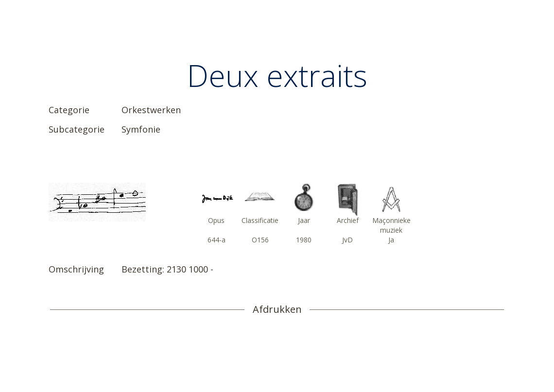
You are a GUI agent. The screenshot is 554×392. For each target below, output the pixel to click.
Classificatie (260, 220)
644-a (216, 240)
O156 (260, 240)
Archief (348, 220)
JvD (347, 240)
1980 (304, 240)
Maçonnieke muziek (391, 225)
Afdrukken (277, 309)
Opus (216, 220)
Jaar (304, 220)
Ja (391, 240)
